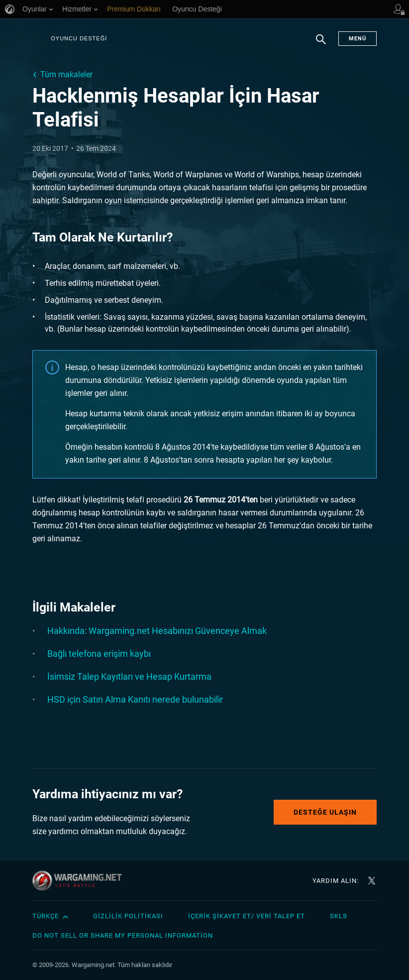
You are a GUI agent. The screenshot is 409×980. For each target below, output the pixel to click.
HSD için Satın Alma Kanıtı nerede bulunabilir (135, 699)
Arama (321, 44)
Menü (358, 39)
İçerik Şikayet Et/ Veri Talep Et (247, 916)
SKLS (339, 916)
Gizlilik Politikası (128, 916)
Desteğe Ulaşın (325, 812)
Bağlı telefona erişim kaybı (99, 654)
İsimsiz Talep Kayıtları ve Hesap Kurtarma (129, 676)
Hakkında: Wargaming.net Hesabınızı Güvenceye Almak (157, 631)
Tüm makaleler (66, 74)
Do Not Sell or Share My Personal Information (123, 935)
